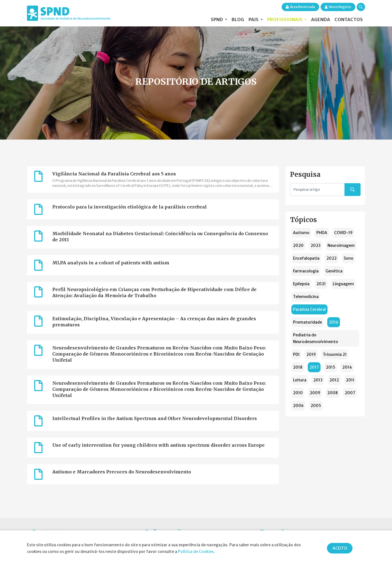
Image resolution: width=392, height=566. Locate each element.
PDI (296, 354)
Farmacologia (306, 271)
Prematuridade (307, 322)
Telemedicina (306, 297)
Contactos (349, 19)
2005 (316, 406)
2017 (314, 367)
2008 (333, 393)
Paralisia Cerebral (309, 309)
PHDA (322, 233)
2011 (350, 380)
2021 (321, 284)
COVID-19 (343, 233)
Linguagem (343, 284)
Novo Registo (338, 7)
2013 (318, 380)
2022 (332, 258)
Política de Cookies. (196, 552)
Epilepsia (301, 284)
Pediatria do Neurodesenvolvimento (316, 338)
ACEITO (340, 548)
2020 (298, 245)
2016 (334, 322)
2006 (298, 406)
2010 (298, 393)
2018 (298, 367)
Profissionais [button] (285, 19)
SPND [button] (217, 19)
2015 (331, 367)
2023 (316, 245)
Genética (334, 271)
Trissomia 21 (335, 354)
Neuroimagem (341, 245)
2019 (311, 354)
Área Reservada (300, 7)
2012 (334, 380)
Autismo (301, 233)
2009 (315, 393)
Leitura (300, 380)
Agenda (321, 19)
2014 (347, 367)
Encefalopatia (306, 258)
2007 (350, 393)
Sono (348, 258)
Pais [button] (254, 19)
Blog (238, 19)
